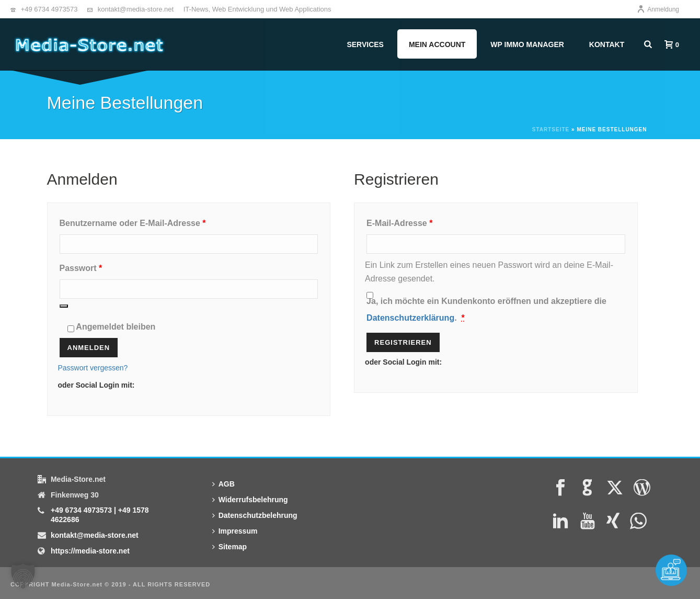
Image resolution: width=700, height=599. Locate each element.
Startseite (551, 129)
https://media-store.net (90, 551)
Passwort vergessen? (93, 368)
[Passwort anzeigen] (64, 306)
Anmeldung (658, 9)
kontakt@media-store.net (136, 9)
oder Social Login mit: (96, 385)
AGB (223, 484)
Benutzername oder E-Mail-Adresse (156, 221)
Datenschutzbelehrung (255, 515)
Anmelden (89, 348)
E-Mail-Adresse (423, 221)
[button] (23, 576)
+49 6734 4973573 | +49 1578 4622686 (100, 515)
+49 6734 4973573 (49, 9)
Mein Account (437, 44)
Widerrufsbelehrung (250, 500)
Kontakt (607, 44)
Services (365, 44)
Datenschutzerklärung (410, 318)
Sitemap (229, 547)
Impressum (235, 531)
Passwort (105, 266)
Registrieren (403, 342)
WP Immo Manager (527, 44)
